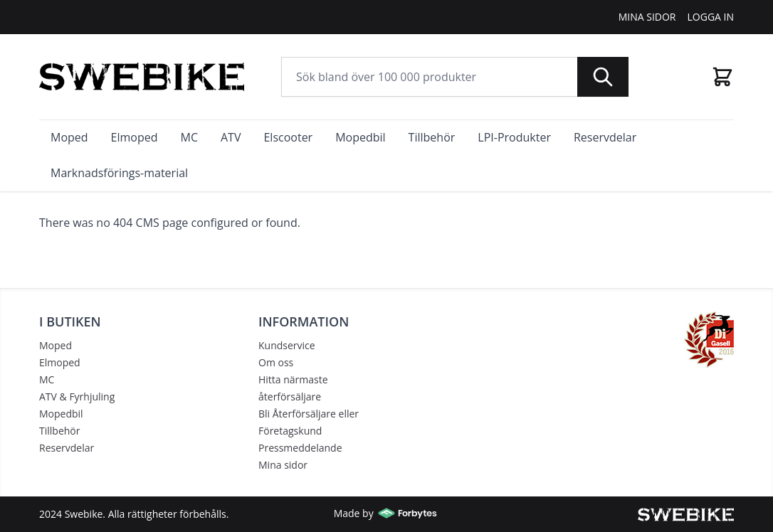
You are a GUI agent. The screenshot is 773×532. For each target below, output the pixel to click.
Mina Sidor (647, 17)
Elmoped (60, 362)
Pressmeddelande (300, 448)
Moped (56, 345)
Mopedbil (61, 414)
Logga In (711, 17)
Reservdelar (67, 448)
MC (47, 379)
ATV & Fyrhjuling (77, 397)
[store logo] (142, 77)
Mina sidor (283, 465)
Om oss (276, 362)
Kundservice (287, 345)
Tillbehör (59, 431)
